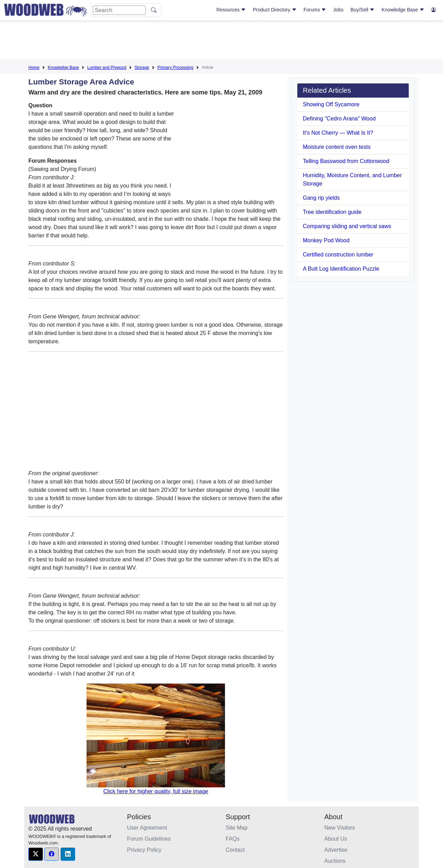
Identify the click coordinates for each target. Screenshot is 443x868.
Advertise (336, 850)
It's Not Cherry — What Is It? (338, 133)
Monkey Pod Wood (326, 240)
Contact (235, 850)
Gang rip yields (321, 198)
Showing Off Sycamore (331, 104)
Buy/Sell (363, 10)
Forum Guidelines (149, 839)
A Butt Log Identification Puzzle (341, 269)
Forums (315, 10)
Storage (142, 67)
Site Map (237, 828)
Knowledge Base (403, 10)
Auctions (335, 861)
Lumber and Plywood (107, 67)
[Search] (119, 10)
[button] (36, 854)
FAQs (233, 839)
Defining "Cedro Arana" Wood (339, 119)
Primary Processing (175, 67)
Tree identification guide (332, 212)
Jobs (338, 10)
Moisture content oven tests (337, 147)
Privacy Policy (144, 850)
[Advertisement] (221, 41)
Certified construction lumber (338, 255)
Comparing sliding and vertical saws (347, 226)
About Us (336, 839)
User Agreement (147, 828)
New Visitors (340, 828)
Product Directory (275, 10)
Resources (231, 10)
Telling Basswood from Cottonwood (346, 161)
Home (34, 67)
